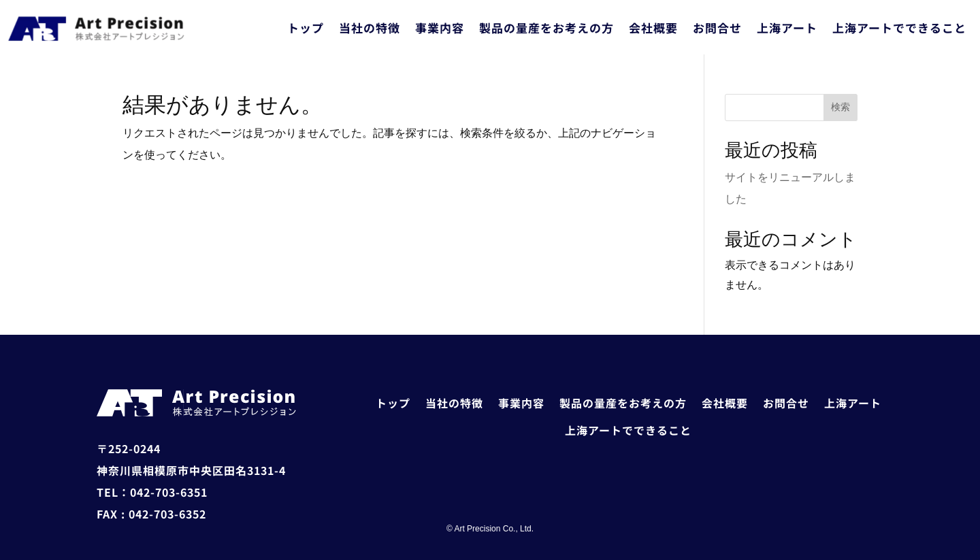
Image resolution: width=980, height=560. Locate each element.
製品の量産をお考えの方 (546, 28)
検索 (840, 107)
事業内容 (440, 28)
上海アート (787, 28)
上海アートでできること (899, 28)
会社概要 (653, 28)
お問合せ (717, 28)
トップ (306, 28)
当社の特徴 (370, 28)
